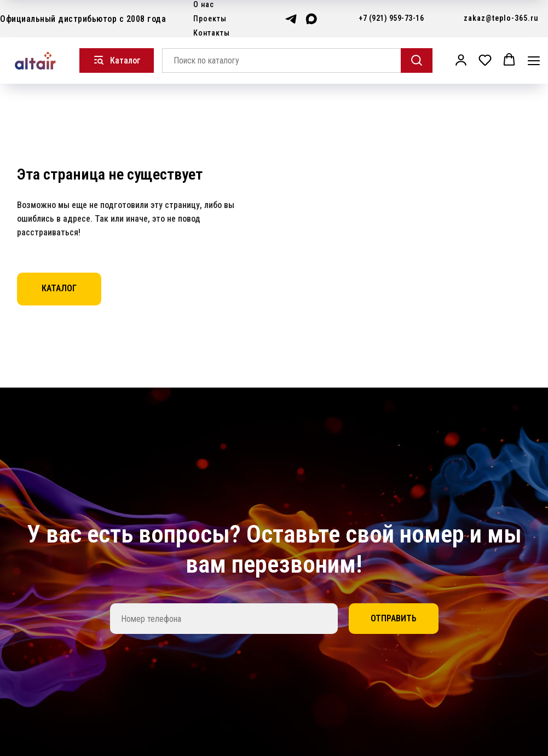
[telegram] (291, 19)
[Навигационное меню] (534, 60)
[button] (461, 60)
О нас (204, 4)
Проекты (210, 19)
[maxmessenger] (311, 19)
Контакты (212, 33)
